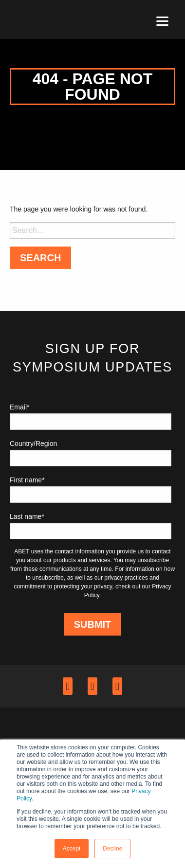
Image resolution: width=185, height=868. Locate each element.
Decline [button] (112, 849)
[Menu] (162, 21)
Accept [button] (72, 849)
